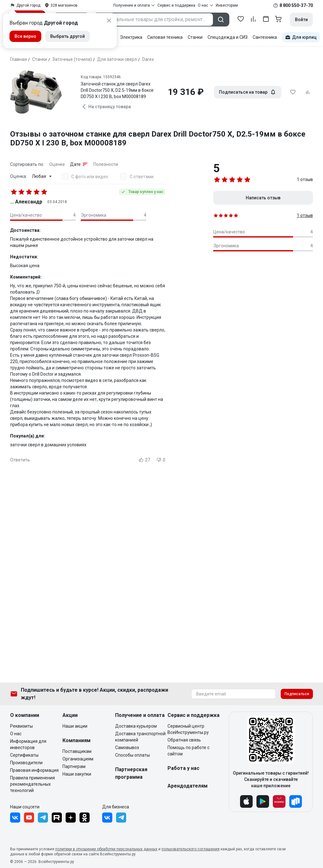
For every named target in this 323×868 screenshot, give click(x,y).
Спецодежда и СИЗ (228, 37)
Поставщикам (77, 751)
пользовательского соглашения (191, 849)
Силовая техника (165, 37)
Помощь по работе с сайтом (188, 751)
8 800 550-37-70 (296, 5)
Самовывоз (127, 748)
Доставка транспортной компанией (140, 737)
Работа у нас (183, 768)
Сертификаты (24, 755)
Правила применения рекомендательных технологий (32, 784)
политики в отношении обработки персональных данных (106, 849)
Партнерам (74, 766)
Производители (26, 763)
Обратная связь (184, 740)
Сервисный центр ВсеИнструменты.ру (188, 729)
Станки (195, 37)
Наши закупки (77, 774)
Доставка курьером (136, 726)
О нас (16, 734)
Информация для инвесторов (28, 744)
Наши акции (75, 726)
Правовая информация (34, 770)
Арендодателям (188, 786)
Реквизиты (21, 726)
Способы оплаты (132, 755)
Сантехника (265, 37)
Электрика (131, 37)
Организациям (78, 759)
